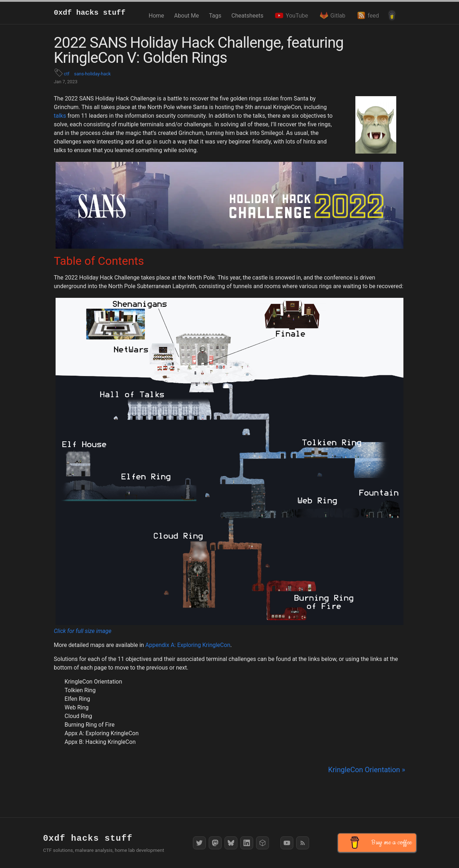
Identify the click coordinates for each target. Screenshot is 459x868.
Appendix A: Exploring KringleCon (188, 645)
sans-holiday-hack (93, 74)
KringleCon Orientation (93, 682)
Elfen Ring (77, 699)
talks (60, 116)
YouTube (291, 15)
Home (157, 16)
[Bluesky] (231, 843)
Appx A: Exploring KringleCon (102, 733)
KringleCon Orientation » (367, 770)
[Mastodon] (215, 843)
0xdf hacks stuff (90, 13)
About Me (187, 16)
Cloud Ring (78, 716)
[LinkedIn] (247, 843)
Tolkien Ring (80, 690)
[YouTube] (287, 843)
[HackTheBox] (262, 843)
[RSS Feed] (303, 843)
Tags (215, 16)
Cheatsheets (247, 16)
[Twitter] (199, 843)
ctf (67, 74)
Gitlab (332, 15)
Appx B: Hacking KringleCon (100, 742)
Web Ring (77, 707)
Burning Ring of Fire (89, 725)
